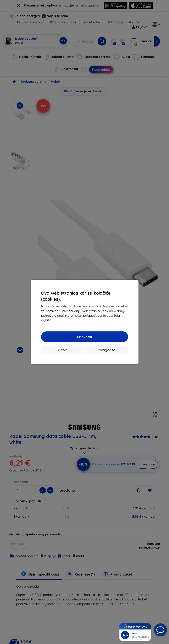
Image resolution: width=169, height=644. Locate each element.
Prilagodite (106, 350)
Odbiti (63, 350)
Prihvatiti (84, 337)
